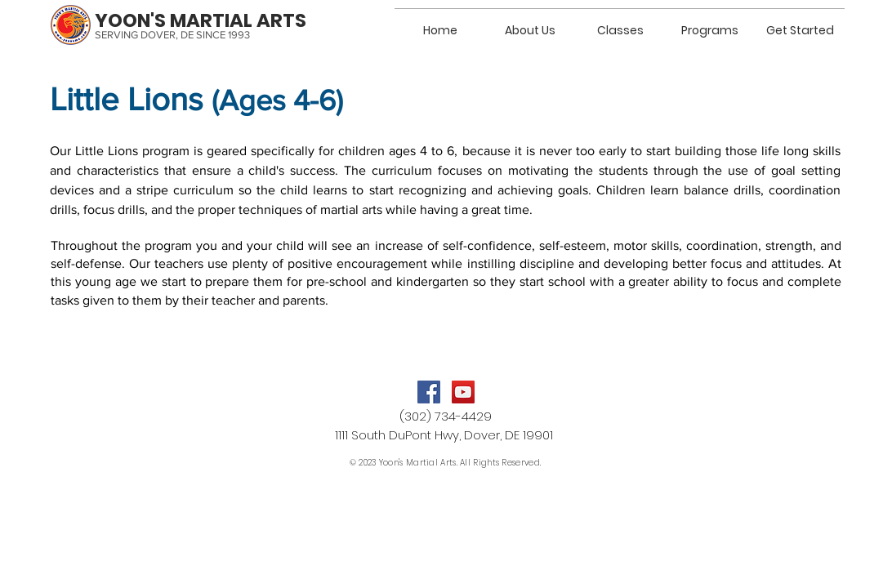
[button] (620, 23)
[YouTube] (463, 392)
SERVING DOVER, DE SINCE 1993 (172, 35)
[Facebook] (429, 392)
